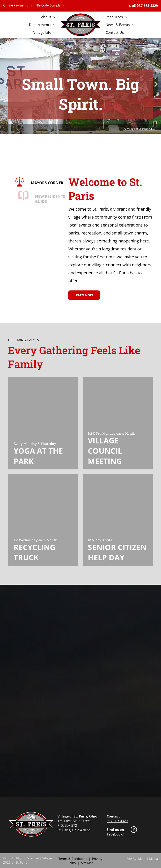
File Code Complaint (50, 5)
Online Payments (16, 5)
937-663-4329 (117, 821)
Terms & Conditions (73, 859)
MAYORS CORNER (50, 183)
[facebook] (134, 830)
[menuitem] (48, 17)
